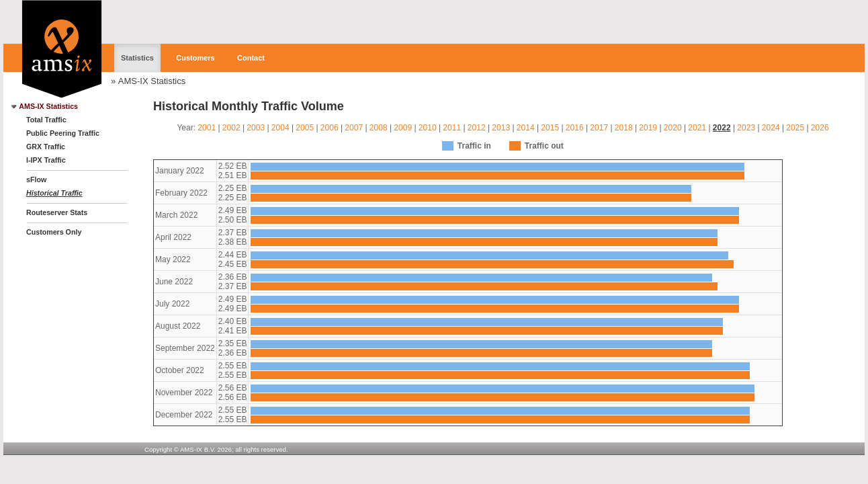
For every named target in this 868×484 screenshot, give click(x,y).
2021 (697, 128)
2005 (305, 128)
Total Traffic (46, 120)
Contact (251, 58)
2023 (746, 128)
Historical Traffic (54, 193)
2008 (379, 128)
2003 (256, 128)
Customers (195, 58)
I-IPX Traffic (46, 160)
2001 (207, 128)
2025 (795, 128)
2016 (575, 128)
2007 (354, 128)
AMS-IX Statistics (152, 81)
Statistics (137, 58)
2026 (820, 128)
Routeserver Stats (57, 212)
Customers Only (54, 232)
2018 (624, 128)
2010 (428, 128)
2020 (673, 128)
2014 (526, 128)
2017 (599, 128)
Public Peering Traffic (63, 133)
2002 (231, 128)
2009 (403, 128)
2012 (477, 128)
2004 (280, 128)
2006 (330, 128)
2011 (452, 128)
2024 (771, 128)
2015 (550, 128)
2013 (501, 128)
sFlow (36, 179)
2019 (648, 128)
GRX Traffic (46, 147)
